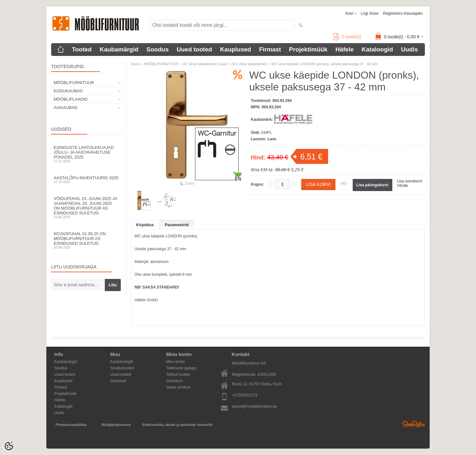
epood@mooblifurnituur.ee (254, 406)
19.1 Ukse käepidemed (249, 64)
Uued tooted (194, 49)
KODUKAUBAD (68, 91)
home (135, 64)
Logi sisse (370, 13)
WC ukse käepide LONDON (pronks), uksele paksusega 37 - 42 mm (324, 64)
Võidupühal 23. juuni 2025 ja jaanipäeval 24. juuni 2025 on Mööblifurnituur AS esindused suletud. (86, 208)
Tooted (82, 49)
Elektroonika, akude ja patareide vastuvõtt (177, 425)
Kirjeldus (145, 225)
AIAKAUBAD (65, 108)
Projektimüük (308, 49)
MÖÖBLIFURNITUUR (74, 83)
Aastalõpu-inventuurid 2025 (86, 180)
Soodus (157, 49)
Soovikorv (175, 381)
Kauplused (236, 49)
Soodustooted (122, 368)
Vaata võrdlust (178, 387)
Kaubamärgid (119, 49)
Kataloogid (377, 49)
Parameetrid (177, 225)
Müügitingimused (116, 425)
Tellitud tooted (178, 374)
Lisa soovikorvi (410, 181)
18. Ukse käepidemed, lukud (205, 64)
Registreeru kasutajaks (403, 13)
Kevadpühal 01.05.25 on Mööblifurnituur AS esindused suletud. (86, 240)
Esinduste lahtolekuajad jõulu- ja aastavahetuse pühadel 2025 (86, 154)
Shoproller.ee (414, 424)
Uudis (409, 49)
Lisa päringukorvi (372, 185)
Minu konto (176, 362)
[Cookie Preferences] (9, 446)
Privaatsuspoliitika (71, 425)
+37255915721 (245, 395)
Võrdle (403, 186)
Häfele (345, 49)
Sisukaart (118, 381)
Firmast (270, 49)
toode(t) (347, 37)
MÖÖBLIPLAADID (71, 99)
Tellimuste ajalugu (181, 368)
